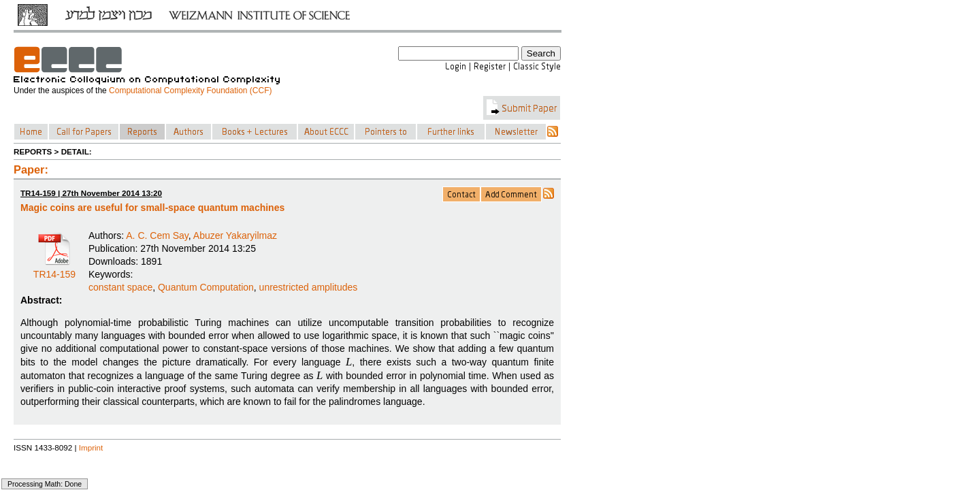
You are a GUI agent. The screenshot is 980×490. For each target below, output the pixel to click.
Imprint (91, 447)
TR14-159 (54, 269)
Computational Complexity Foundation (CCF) (190, 91)
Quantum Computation (206, 287)
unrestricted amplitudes (309, 287)
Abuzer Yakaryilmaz (235, 235)
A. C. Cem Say (157, 235)
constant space (120, 287)
